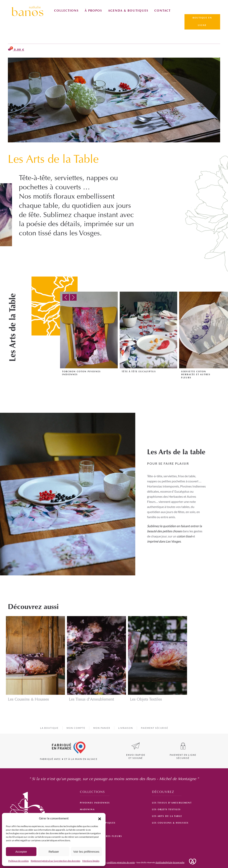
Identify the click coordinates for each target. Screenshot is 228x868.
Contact (163, 11)
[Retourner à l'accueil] (28, 11)
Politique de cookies (19, 861)
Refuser (54, 852)
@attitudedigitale (164, 862)
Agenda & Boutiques (128, 11)
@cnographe (179, 862)
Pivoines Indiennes (95, 803)
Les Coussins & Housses (170, 823)
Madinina (87, 810)
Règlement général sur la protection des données (56, 861)
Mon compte (76, 728)
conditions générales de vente (121, 862)
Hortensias (89, 830)
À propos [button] (93, 11)
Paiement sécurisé (155, 728)
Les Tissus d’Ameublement (172, 803)
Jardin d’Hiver (91, 816)
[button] (100, 818)
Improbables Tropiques (98, 823)
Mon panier (102, 728)
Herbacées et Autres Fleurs (101, 836)
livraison (126, 728)
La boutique (49, 728)
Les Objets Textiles (166, 810)
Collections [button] (66, 11)
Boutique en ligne (202, 22)
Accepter (21, 852)
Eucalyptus (89, 843)
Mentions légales (91, 861)
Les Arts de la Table (167, 816)
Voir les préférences (86, 852)
